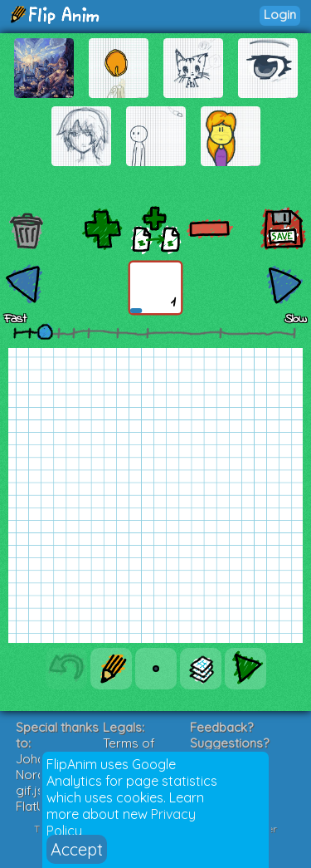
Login (280, 15)
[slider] (45, 331)
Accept (77, 849)
